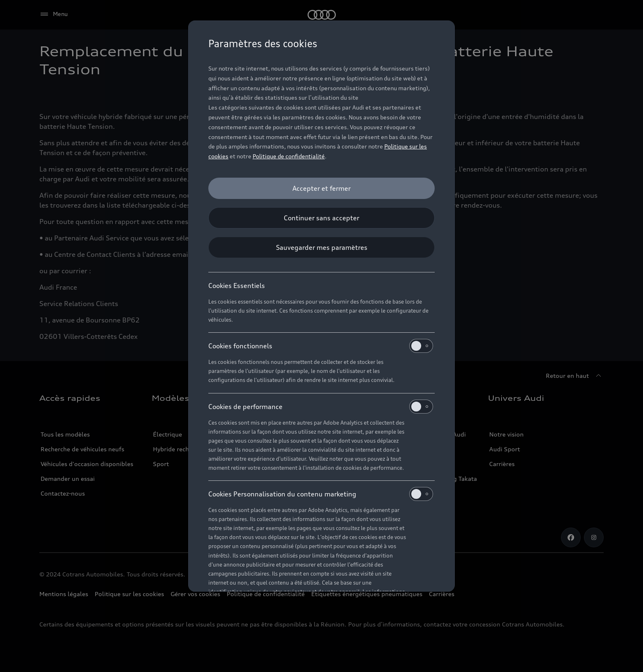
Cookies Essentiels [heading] (237, 286)
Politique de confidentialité (289, 156)
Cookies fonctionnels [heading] (321, 346)
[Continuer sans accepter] (321, 218)
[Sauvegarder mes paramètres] (321, 247)
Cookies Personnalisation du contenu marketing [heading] (321, 494)
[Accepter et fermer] (321, 188)
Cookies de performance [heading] (321, 407)
